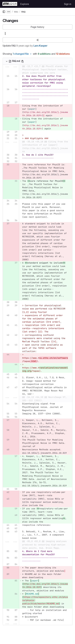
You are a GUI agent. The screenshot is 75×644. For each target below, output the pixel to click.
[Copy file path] (23, 61)
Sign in (68, 4)
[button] (37, 27)
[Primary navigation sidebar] (4, 12)
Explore (25, 4)
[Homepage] (10, 4)
